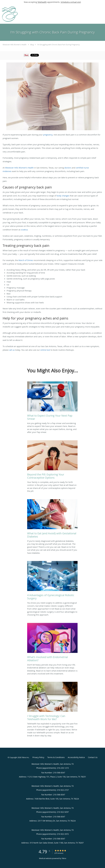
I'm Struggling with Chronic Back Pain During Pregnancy (58, 45)
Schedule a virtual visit (71, 2)
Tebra (64, 858)
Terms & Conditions (56, 757)
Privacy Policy (38, 757)
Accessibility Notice (76, 757)
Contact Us (93, 757)
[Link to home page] (12, 14)
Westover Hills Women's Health (15, 45)
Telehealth (42, 2)
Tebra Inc (25, 757)
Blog (32, 45)
